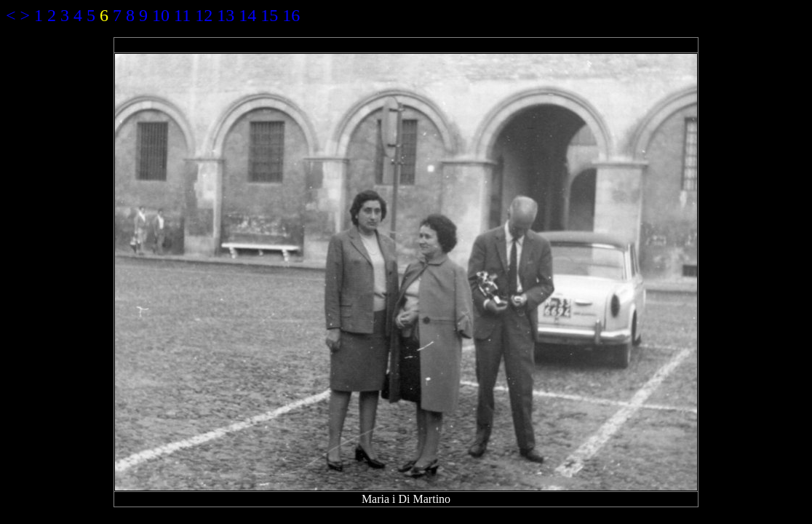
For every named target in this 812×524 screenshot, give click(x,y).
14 (247, 15)
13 (226, 15)
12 (204, 15)
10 (161, 15)
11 (182, 15)
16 (291, 15)
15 (269, 15)
